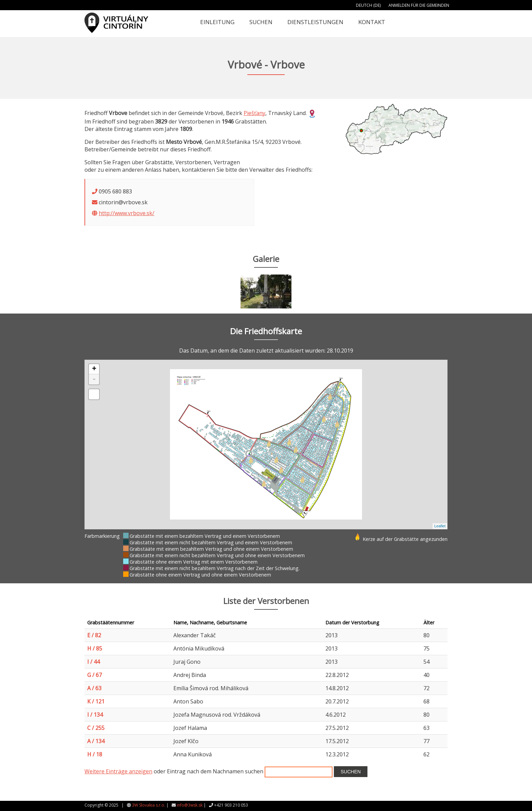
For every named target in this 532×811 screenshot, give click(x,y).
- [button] (94, 379)
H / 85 (95, 648)
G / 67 (94, 675)
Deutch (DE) (368, 5)
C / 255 (96, 728)
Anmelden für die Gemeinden (419, 5)
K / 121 (96, 701)
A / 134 (96, 741)
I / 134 (95, 715)
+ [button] (94, 369)
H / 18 (95, 754)
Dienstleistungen (315, 22)
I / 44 (93, 662)
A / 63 (94, 688)
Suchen (261, 22)
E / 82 (94, 635)
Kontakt (372, 22)
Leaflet (440, 526)
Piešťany (254, 113)
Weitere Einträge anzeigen (118, 771)
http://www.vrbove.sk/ (127, 213)
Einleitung (217, 22)
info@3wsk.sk (190, 805)
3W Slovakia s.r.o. (149, 805)
